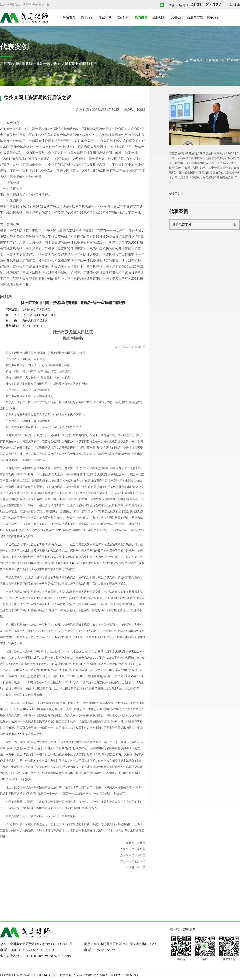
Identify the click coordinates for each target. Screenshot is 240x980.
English (235, 4)
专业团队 (175, 194)
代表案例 (212, 60)
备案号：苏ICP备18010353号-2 (119, 975)
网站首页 (196, 60)
